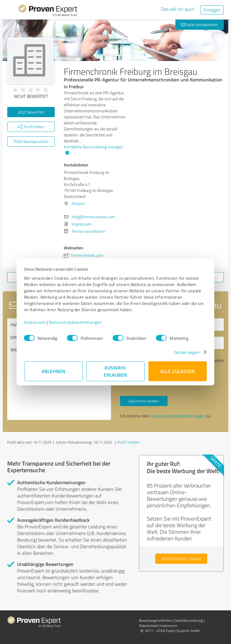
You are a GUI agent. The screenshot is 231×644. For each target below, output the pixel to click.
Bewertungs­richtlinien (155, 620)
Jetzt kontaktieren (200, 24)
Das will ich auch (178, 9)
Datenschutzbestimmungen (76, 322)
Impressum (35, 322)
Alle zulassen (177, 371)
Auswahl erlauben (116, 371)
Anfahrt (78, 204)
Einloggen (212, 10)
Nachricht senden (144, 401)
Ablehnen (54, 371)
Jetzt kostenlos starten (181, 559)
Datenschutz (148, 626)
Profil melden (128, 442)
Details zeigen (186, 352)
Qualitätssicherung (189, 620)
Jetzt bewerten (31, 112)
